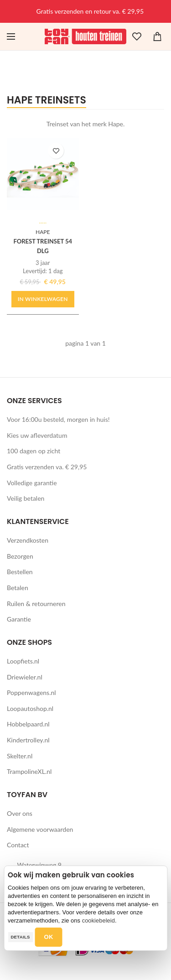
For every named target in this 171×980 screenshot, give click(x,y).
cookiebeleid (98, 920)
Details (20, 937)
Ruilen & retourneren (36, 604)
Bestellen (20, 572)
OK (49, 937)
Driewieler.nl (25, 677)
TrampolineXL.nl (29, 771)
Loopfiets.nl (23, 661)
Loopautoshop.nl (30, 708)
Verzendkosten (28, 540)
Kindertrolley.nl (28, 740)
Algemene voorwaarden (40, 829)
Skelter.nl (20, 756)
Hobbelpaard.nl (28, 724)
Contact (18, 845)
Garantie (19, 619)
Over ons (20, 813)
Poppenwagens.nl (31, 692)
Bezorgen (20, 556)
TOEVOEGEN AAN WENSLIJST (56, 151)
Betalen (18, 588)
